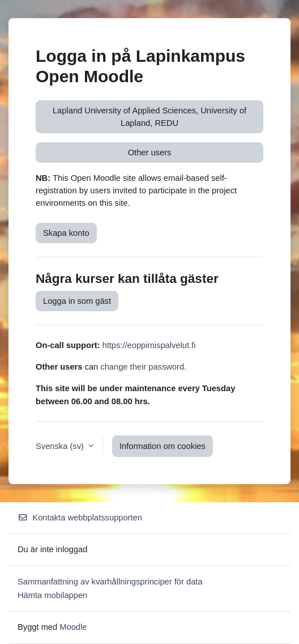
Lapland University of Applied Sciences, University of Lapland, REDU (149, 117)
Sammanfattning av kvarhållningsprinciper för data (110, 582)
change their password (142, 367)
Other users (150, 152)
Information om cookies (163, 446)
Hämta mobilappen (52, 595)
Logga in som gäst (77, 301)
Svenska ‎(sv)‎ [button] (61, 446)
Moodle (73, 627)
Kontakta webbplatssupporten (80, 518)
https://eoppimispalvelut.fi (149, 345)
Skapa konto (66, 233)
